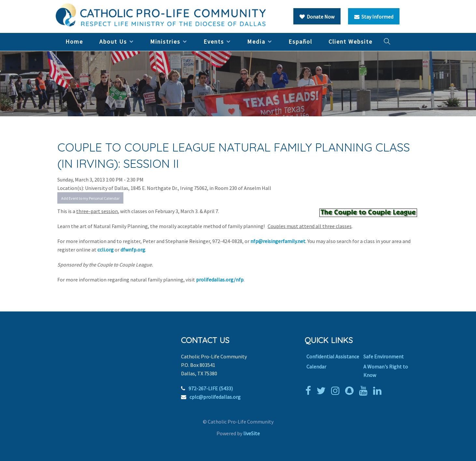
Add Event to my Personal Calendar (90, 198)
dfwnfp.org (133, 250)
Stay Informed (374, 17)
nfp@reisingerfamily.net (278, 241)
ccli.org (105, 250)
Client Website (350, 42)
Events (214, 42)
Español (300, 42)
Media (256, 42)
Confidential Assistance (333, 356)
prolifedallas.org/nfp (220, 280)
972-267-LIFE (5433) (211, 388)
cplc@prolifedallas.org (215, 397)
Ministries (165, 42)
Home (74, 42)
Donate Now (317, 17)
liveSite (252, 433)
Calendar (316, 367)
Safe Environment (384, 356)
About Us (113, 42)
